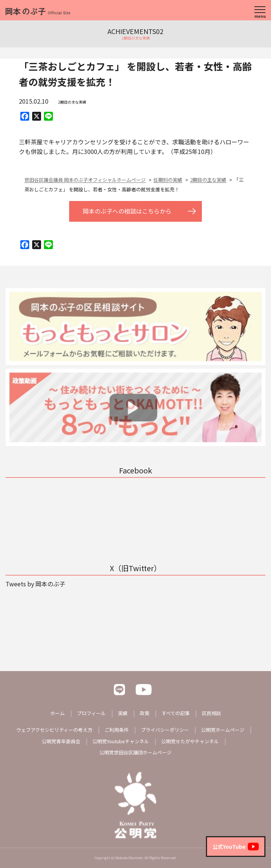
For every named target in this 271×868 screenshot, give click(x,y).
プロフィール (91, 713)
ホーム (57, 713)
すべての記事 (176, 713)
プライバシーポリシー (165, 730)
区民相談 (211, 713)
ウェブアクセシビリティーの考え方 (54, 730)
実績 (123, 713)
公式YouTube (236, 847)
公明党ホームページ (223, 730)
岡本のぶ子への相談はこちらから (127, 211)
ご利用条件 (117, 730)
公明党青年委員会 (61, 741)
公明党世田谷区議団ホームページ (135, 752)
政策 (145, 713)
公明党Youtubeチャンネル (121, 741)
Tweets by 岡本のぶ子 (35, 584)
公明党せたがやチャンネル (190, 741)
